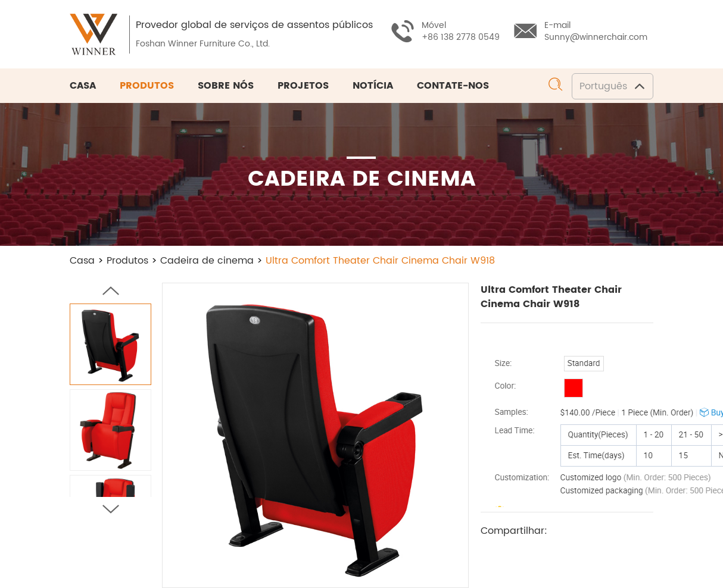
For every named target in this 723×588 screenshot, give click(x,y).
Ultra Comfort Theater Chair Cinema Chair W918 (380, 261)
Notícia (373, 86)
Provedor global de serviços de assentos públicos (254, 25)
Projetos (303, 86)
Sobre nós (226, 86)
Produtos (147, 86)
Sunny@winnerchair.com (596, 37)
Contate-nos (453, 86)
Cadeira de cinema (207, 261)
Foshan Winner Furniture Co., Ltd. (203, 44)
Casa (83, 86)
